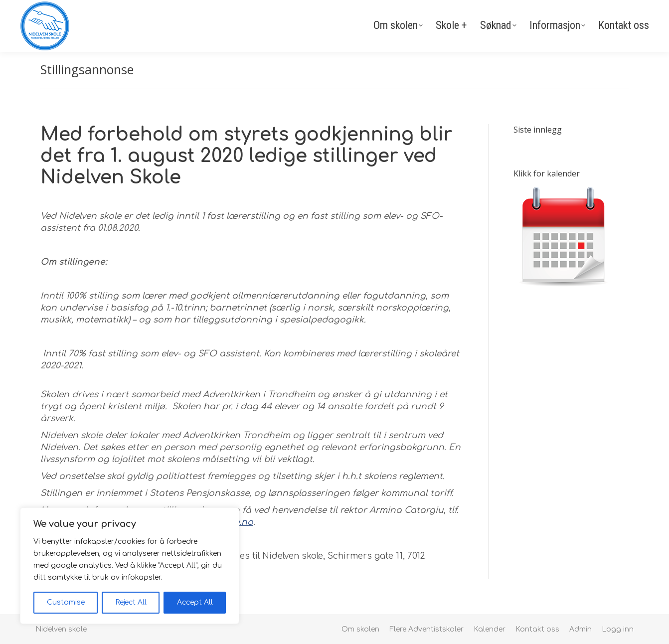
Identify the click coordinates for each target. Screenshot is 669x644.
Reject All (131, 602)
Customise (66, 602)
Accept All (195, 602)
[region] (130, 566)
